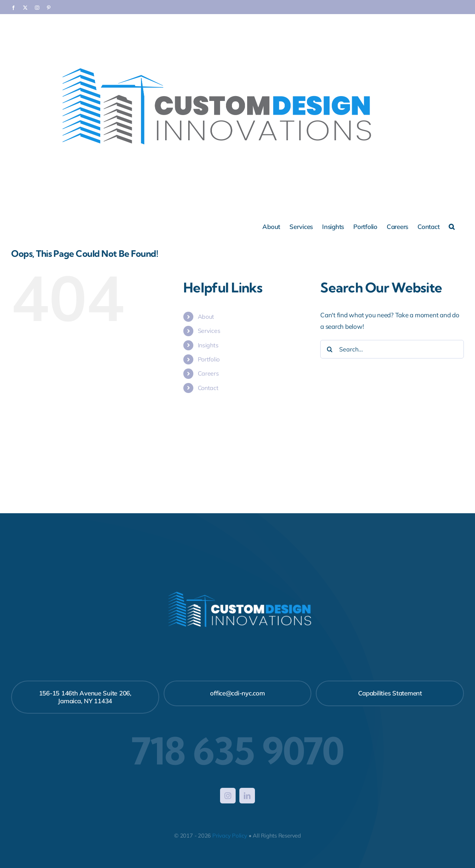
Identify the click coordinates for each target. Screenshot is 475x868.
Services (209, 331)
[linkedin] (247, 796)
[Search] (330, 349)
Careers (208, 373)
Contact (208, 388)
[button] (452, 226)
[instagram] (228, 796)
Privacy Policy (230, 836)
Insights (208, 345)
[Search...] (392, 349)
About (206, 317)
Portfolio (209, 359)
